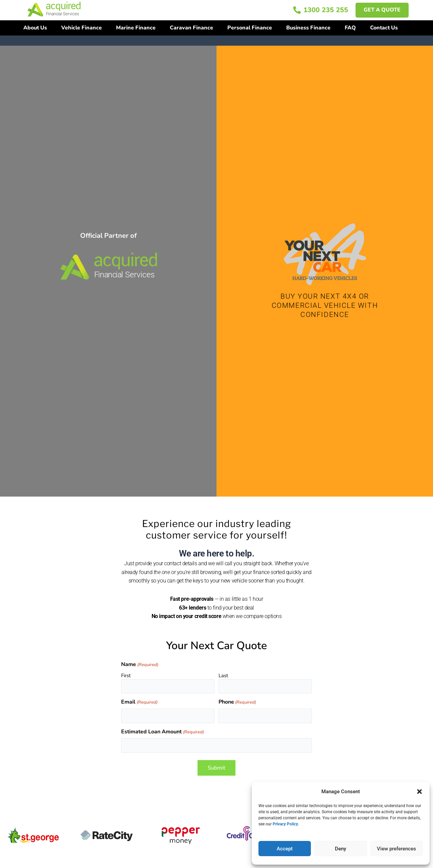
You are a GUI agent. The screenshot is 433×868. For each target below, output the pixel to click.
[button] (419, 792)
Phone (237, 702)
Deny (340, 849)
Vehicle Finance (82, 28)
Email (139, 702)
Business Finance (308, 28)
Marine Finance (136, 28)
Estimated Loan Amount (162, 732)
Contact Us (384, 28)
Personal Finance (250, 28)
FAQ (350, 28)
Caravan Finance (191, 28)
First (126, 676)
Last (223, 676)
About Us (35, 28)
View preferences (396, 849)
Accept (285, 849)
